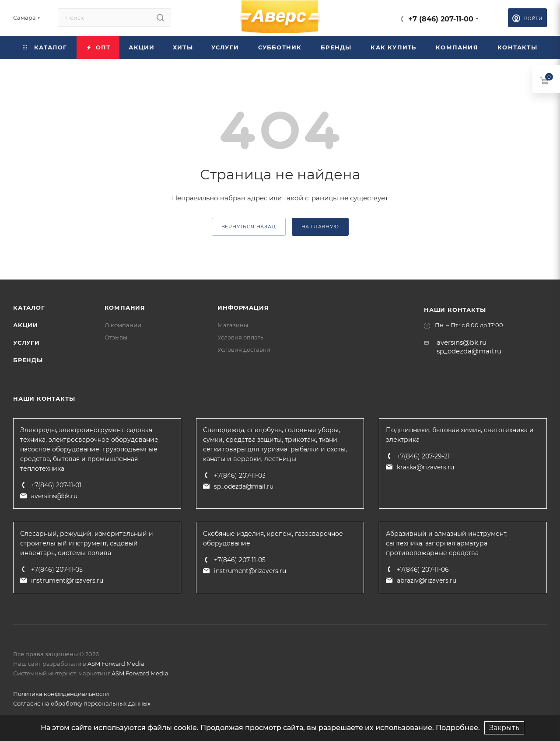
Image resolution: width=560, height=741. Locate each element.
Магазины (233, 325)
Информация (243, 308)
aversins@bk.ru (462, 342)
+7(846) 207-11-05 (57, 570)
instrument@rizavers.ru (67, 580)
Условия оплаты (241, 337)
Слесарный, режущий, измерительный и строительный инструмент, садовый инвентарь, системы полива (87, 543)
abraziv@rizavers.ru (427, 580)
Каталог (29, 308)
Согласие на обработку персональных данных (82, 703)
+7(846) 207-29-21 (423, 456)
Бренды (28, 360)
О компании (123, 325)
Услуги (26, 343)
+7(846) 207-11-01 (56, 485)
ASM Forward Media (116, 664)
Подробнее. (458, 728)
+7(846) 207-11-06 (423, 570)
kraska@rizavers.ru (425, 467)
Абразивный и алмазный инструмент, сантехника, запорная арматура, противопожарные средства (447, 543)
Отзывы (116, 337)
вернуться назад (249, 227)
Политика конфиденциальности (61, 694)
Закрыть (504, 728)
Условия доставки (244, 350)
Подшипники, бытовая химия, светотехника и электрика (460, 435)
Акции (26, 325)
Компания (125, 308)
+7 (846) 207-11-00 (441, 19)
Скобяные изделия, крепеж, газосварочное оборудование (273, 538)
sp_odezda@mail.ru (469, 351)
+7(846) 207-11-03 (240, 475)
